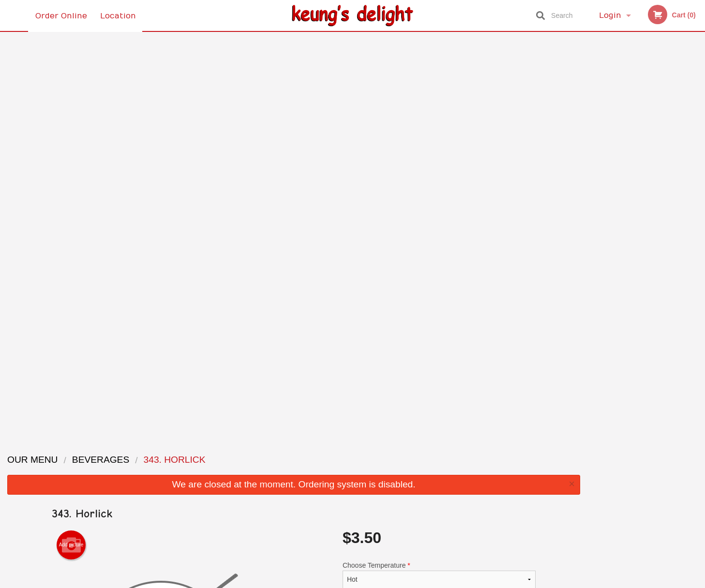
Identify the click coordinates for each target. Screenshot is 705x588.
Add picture (71, 146)
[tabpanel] (646, 130)
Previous (595, 141)
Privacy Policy (420, 483)
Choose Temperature (439, 176)
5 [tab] (668, 215)
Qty (372, 254)
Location (119, 15)
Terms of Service (368, 582)
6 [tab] (683, 215)
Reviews (412, 459)
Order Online (61, 15)
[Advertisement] (294, 392)
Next (698, 141)
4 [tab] (654, 215)
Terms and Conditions (430, 471)
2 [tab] (625, 215)
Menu (327, 459)
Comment (439, 215)
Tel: (506, 483)
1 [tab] (610, 215)
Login (610, 15)
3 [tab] (639, 215)
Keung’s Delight (155, 447)
